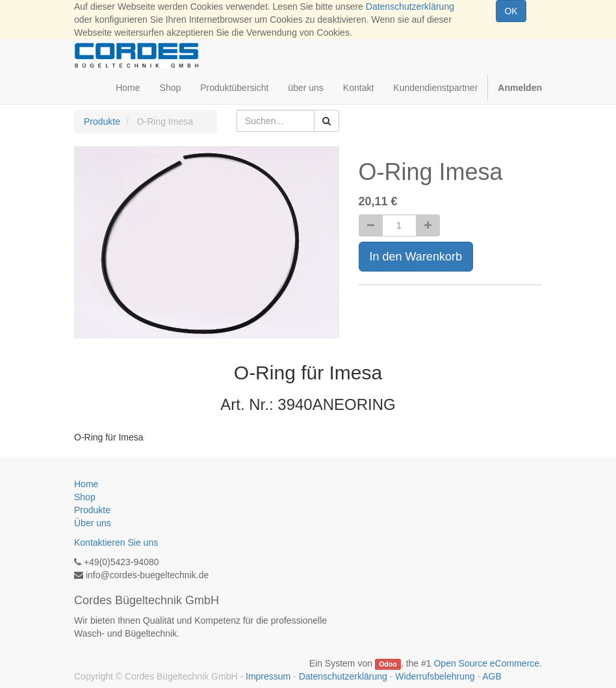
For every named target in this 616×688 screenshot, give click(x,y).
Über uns (93, 523)
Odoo (388, 664)
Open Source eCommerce (486, 663)
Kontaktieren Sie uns (116, 542)
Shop (85, 497)
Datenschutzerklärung (410, 6)
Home (86, 484)
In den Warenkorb (416, 257)
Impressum (268, 676)
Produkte (102, 121)
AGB (492, 676)
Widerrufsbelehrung (435, 676)
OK (511, 11)
